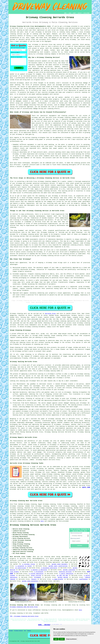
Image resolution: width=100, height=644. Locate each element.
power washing (15, 85)
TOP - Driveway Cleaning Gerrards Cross (24, 616)
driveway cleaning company (47, 181)
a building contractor (49, 568)
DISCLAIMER (86, 13)
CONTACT (80, 13)
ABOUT (75, 13)
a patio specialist (66, 574)
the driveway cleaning (26, 216)
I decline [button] (62, 639)
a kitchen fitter (29, 564)
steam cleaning (44, 336)
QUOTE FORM (86, 487)
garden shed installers (30, 581)
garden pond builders (60, 564)
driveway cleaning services (41, 470)
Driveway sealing (40, 428)
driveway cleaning (44, 54)
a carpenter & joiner (24, 566)
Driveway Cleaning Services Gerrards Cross (33, 525)
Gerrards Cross (50, 314)
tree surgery (14, 572)
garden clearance (69, 570)
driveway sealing (54, 419)
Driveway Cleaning (18, 631)
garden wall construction (58, 566)
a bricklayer (39, 572)
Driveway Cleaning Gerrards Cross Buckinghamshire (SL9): (31, 26)
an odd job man (62, 575)
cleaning (34, 138)
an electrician (21, 568)
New (25, 631)
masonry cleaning (60, 470)
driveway (67, 26)
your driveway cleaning (45, 256)
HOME (65, 13)
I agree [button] (56, 639)
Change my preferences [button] (71, 639)
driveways (38, 577)
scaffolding (83, 579)
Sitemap (11, 631)
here (42, 521)
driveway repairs (83, 441)
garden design (63, 577)
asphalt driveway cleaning (55, 478)
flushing (13, 205)
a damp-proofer (58, 579)
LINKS (70, 13)
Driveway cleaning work (18, 314)
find (15, 504)
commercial (66, 245)
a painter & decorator (39, 570)
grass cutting (36, 575)
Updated (29, 631)
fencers (34, 579)
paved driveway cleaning (81, 474)
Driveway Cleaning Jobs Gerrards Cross (24, 607)
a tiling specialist (36, 574)
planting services (65, 572)
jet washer (59, 97)
